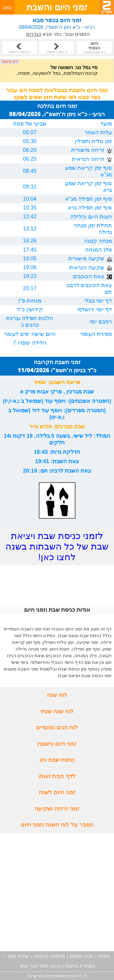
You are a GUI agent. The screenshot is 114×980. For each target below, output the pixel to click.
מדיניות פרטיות (49, 956)
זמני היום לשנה (57, 792)
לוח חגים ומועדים (57, 727)
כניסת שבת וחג (57, 760)
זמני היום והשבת (57, 744)
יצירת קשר (18, 956)
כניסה (7, 7)
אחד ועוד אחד (34, 966)
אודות (104, 956)
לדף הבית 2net (57, 776)
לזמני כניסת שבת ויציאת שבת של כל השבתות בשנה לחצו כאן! (57, 546)
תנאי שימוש (82, 956)
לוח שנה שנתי (57, 711)
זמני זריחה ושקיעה (57, 809)
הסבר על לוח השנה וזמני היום (57, 825)
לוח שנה (57, 695)
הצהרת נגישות (80, 966)
